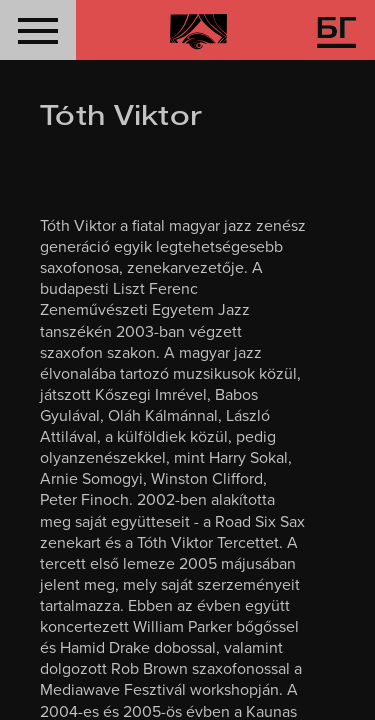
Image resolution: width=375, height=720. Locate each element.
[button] (38, 30)
